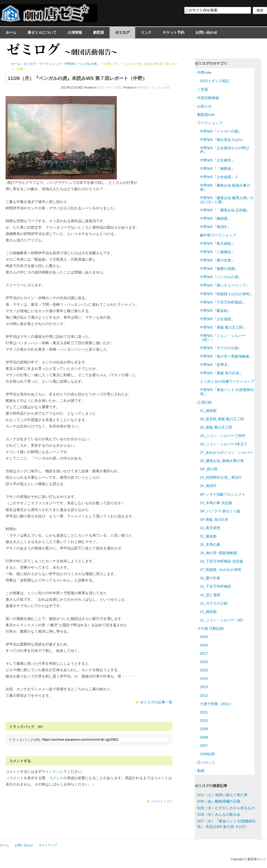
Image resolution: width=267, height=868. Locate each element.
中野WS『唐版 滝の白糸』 (221, 373)
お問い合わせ (206, 32)
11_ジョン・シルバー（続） (223, 620)
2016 (204, 662)
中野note (204, 73)
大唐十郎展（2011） (217, 704)
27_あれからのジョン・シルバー (226, 452)
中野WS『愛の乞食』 (217, 260)
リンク (146, 32)
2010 (204, 721)
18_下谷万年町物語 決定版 (222, 561)
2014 (204, 678)
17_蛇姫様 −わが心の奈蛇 (221, 570)
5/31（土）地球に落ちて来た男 (222, 795)
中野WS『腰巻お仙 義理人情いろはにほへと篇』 (227, 200)
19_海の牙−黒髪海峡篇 (218, 553)
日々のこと (206, 762)
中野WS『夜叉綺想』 (217, 244)
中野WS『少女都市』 (217, 160)
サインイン (51, 772)
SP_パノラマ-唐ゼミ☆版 (220, 511)
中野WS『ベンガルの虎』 (155, 87)
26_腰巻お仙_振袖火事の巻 (222, 461)
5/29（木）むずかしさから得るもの (226, 808)
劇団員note (206, 115)
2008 (204, 737)
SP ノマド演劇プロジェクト (223, 494)
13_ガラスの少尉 (214, 603)
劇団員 (99, 32)
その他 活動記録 (210, 628)
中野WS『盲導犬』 (216, 365)
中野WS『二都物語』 (217, 252)
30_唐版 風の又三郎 (216, 427)
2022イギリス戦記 (110, 87)
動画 (201, 771)
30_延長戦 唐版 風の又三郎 (222, 419)
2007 (204, 746)
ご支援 (203, 89)
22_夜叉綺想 (210, 528)
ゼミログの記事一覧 (156, 702)
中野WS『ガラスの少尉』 (221, 348)
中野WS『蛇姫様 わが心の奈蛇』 (227, 294)
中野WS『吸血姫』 (216, 311)
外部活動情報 (208, 98)
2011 (204, 712)
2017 (204, 653)
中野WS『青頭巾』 (216, 227)
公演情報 (75, 32)
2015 (204, 670)
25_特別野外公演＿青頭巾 (221, 477)
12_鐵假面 (208, 612)
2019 (204, 637)
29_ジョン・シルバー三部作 (223, 436)
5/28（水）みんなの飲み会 (219, 814)
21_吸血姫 (208, 536)
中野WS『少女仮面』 (217, 319)
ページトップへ (162, 801)
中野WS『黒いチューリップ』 (225, 285)
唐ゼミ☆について (42, 32)
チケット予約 (174, 32)
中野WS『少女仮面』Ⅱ (219, 177)
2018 (204, 645)
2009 (204, 729)
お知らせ (204, 106)
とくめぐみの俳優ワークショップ (227, 381)
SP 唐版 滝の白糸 (214, 519)
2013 (204, 687)
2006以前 (207, 754)
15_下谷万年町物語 (216, 586)
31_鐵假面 (208, 411)
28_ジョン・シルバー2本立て (224, 444)
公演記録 (204, 402)
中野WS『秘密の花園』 (219, 269)
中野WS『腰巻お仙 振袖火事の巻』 (225, 187)
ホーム (11, 32)
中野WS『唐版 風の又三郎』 (223, 327)
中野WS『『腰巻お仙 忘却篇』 (225, 210)
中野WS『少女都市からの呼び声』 (225, 150)
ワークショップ (50, 64)
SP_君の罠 (209, 469)
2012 (204, 695)
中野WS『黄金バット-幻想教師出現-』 (227, 392)
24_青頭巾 (208, 486)
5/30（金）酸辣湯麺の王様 (219, 801)
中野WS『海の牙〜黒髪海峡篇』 (226, 356)
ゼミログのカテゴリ (211, 63)
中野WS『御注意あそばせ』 (223, 140)
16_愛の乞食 (210, 578)
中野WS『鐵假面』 (216, 218)
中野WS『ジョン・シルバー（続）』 (223, 338)
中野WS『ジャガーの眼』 (221, 131)
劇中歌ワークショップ (218, 235)
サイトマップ (48, 845)
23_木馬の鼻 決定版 (216, 503)
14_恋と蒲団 (210, 595)
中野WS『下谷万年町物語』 (223, 302)
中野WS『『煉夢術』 (217, 169)
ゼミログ (122, 32)
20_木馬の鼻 (210, 545)
